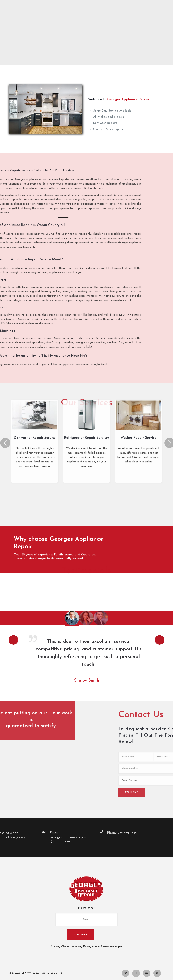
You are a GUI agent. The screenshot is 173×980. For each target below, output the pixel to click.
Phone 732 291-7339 (20, 833)
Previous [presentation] (8, 343)
